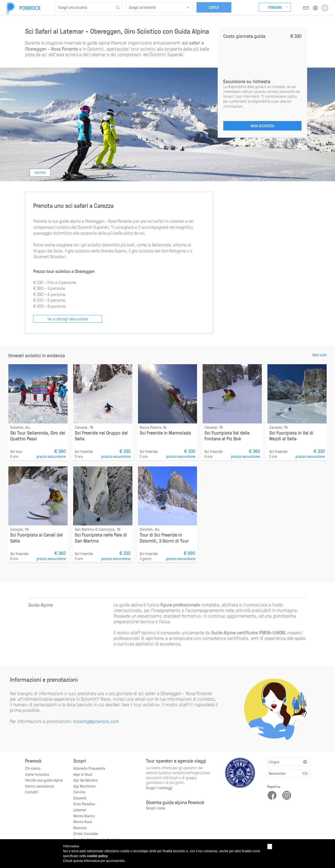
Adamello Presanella (89, 768)
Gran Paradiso (84, 804)
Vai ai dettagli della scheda (68, 319)
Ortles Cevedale (86, 833)
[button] (270, 847)
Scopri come (156, 808)
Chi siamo (33, 768)
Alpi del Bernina (85, 780)
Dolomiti (80, 798)
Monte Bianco (84, 816)
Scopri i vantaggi (159, 788)
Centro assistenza (40, 786)
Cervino (79, 792)
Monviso (80, 828)
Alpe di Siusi (83, 774)
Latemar (80, 810)
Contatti (32, 792)
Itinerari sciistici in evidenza (37, 355)
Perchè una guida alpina (44, 780)
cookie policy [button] (97, 856)
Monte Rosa (83, 822)
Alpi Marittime (84, 786)
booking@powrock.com (96, 721)
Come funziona (37, 774)
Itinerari (275, 7)
